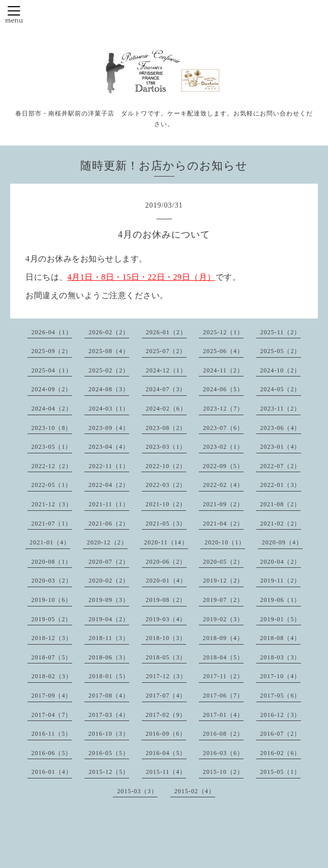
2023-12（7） (223, 409)
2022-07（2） (280, 466)
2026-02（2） (109, 332)
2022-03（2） (166, 485)
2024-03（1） (109, 409)
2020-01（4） (166, 581)
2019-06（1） (281, 600)
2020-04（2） (281, 562)
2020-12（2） (107, 542)
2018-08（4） (280, 638)
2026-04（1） (52, 332)
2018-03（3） (281, 657)
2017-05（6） (281, 696)
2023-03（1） (166, 447)
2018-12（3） (52, 638)
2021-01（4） (50, 542)
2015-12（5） (109, 772)
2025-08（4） (109, 351)
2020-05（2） (223, 562)
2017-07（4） (166, 696)
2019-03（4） (166, 619)
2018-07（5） (52, 657)
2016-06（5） (52, 753)
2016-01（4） (52, 772)
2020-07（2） (109, 562)
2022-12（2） (52, 466)
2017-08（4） (109, 696)
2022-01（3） (281, 485)
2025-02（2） (109, 370)
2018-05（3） (166, 657)
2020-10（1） (225, 542)
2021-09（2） (223, 504)
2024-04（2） (52, 409)
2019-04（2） (109, 619)
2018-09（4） (223, 638)
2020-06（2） (166, 562)
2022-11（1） (109, 466)
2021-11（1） (109, 504)
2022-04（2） (109, 485)
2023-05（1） (52, 447)
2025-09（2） (52, 351)
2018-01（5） (109, 676)
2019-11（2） (281, 581)
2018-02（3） (52, 676)
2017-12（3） (166, 676)
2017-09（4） (52, 696)
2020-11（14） (166, 542)
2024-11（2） (223, 370)
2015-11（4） (166, 772)
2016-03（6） (223, 753)
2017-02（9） (166, 715)
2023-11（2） (281, 409)
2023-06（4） (281, 428)
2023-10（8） (52, 428)
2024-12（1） (166, 370)
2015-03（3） (137, 791)
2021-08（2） (280, 504)
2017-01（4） (223, 715)
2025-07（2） (166, 351)
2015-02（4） (195, 791)
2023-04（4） (109, 447)
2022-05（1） (52, 485)
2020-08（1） (52, 562)
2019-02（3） (223, 619)
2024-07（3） (166, 389)
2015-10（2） (223, 772)
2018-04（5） (223, 657)
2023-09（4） (109, 428)
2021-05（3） (166, 524)
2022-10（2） (166, 466)
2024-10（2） (280, 370)
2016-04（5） (166, 753)
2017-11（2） (223, 676)
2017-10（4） (280, 676)
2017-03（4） (109, 715)
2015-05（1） (280, 772)
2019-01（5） (281, 619)
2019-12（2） (223, 581)
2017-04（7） (52, 715)
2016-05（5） (109, 753)
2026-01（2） (166, 332)
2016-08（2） (223, 734)
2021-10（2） (166, 504)
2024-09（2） (52, 389)
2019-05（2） (52, 619)
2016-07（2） (280, 734)
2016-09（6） (166, 734)
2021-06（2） (109, 524)
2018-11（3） (109, 638)
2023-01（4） (281, 447)
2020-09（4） (282, 542)
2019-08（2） (166, 600)
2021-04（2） (223, 524)
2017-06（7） (223, 696)
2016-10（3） (109, 734)
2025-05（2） (281, 351)
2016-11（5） (52, 734)
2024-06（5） (223, 389)
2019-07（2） (223, 600)
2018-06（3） (109, 657)
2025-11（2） (281, 332)
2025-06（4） (223, 351)
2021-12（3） (52, 504)
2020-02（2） (109, 581)
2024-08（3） (109, 389)
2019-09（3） (109, 600)
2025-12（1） (223, 332)
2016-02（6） (281, 753)
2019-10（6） (52, 600)
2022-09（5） (223, 466)
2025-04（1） (52, 370)
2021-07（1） (52, 524)
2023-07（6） (223, 428)
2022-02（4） (223, 485)
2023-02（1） (223, 447)
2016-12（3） (281, 715)
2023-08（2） (166, 428)
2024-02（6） (166, 409)
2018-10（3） (166, 638)
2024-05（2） (281, 389)
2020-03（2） (52, 581)
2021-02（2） (281, 524)
